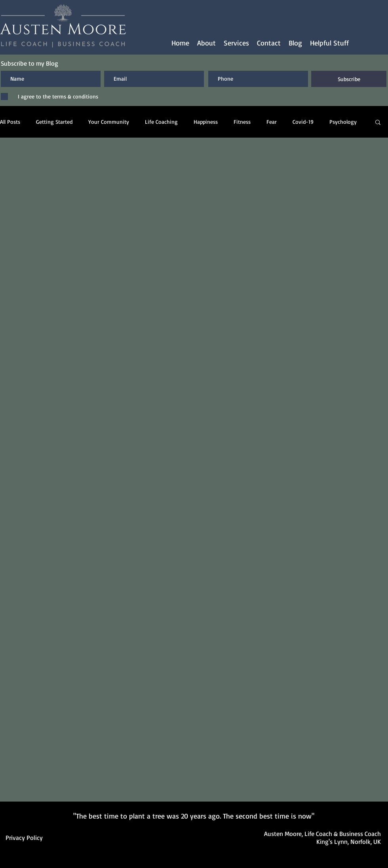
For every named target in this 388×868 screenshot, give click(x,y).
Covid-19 (303, 122)
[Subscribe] (349, 79)
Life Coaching (161, 122)
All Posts (10, 122)
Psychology (343, 122)
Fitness (242, 122)
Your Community (109, 122)
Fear (272, 122)
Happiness (206, 122)
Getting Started (54, 122)
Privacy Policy (24, 838)
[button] (236, 43)
